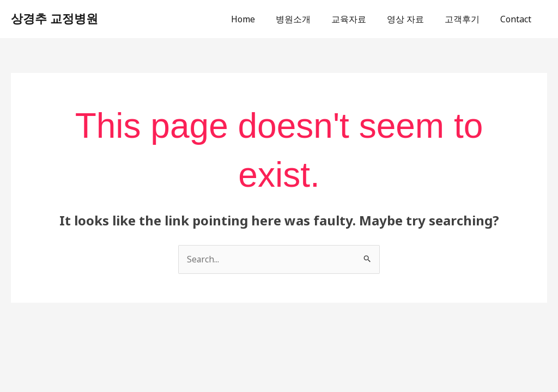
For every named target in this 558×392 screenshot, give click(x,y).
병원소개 (308, 19)
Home (261, 19)
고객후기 (467, 19)
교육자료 (360, 19)
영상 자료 (414, 19)
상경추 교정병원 (54, 19)
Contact (517, 19)
